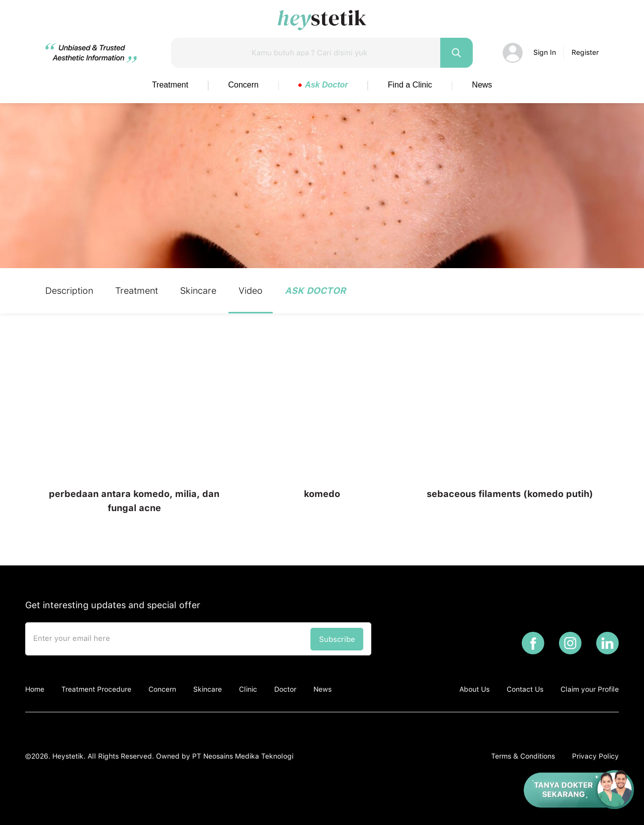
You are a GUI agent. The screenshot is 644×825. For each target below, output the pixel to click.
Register (585, 52)
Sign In (545, 52)
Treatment (170, 85)
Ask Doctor (323, 85)
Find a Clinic (410, 85)
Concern (244, 85)
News (482, 85)
